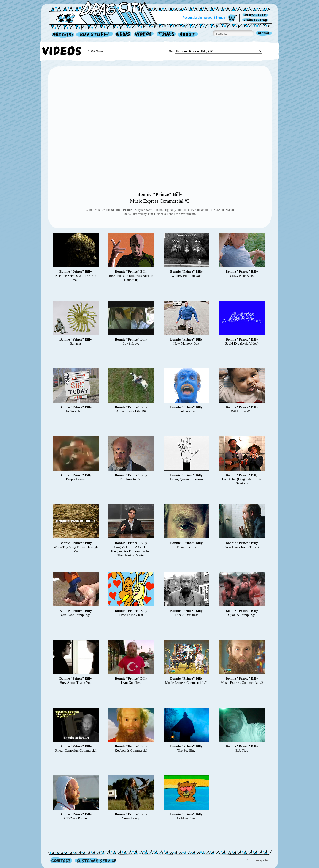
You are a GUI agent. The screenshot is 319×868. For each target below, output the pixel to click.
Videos (144, 35)
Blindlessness (187, 547)
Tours (166, 35)
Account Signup (215, 18)
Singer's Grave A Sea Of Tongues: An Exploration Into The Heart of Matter (131, 551)
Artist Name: (96, 51)
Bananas (76, 343)
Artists (62, 35)
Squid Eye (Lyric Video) (242, 343)
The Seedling (187, 750)
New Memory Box (186, 343)
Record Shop (95, 35)
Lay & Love (131, 343)
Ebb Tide (242, 750)
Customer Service (95, 860)
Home (105, 12)
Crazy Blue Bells (242, 276)
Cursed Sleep (131, 818)
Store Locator (256, 20)
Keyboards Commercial (131, 750)
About (188, 35)
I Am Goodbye (131, 683)
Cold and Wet (187, 818)
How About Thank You (76, 683)
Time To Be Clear (131, 615)
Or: (171, 51)
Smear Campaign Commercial (76, 750)
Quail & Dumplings (242, 615)
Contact (61, 860)
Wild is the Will (242, 411)
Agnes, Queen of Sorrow (186, 479)
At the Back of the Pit (131, 411)
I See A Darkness (186, 615)
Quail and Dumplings (76, 615)
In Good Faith (76, 411)
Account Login (192, 18)
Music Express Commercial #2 (242, 683)
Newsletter (256, 15)
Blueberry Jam (187, 411)
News (124, 35)
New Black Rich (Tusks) (242, 547)
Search (264, 34)
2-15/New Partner (76, 818)
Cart (232, 18)
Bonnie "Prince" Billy (160, 194)
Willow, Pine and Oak (187, 276)
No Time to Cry (131, 479)
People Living (76, 479)
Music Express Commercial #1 (186, 683)
